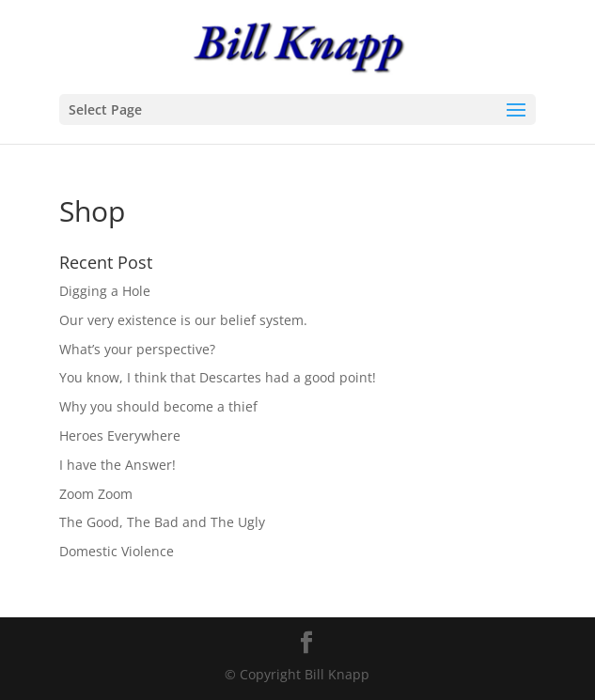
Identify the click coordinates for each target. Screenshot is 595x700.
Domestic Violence (117, 551)
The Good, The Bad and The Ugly (162, 522)
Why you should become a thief (158, 406)
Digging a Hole (105, 291)
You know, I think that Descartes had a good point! (218, 377)
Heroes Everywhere (120, 436)
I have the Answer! (117, 465)
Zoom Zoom (96, 494)
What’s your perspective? (137, 349)
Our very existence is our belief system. (183, 320)
